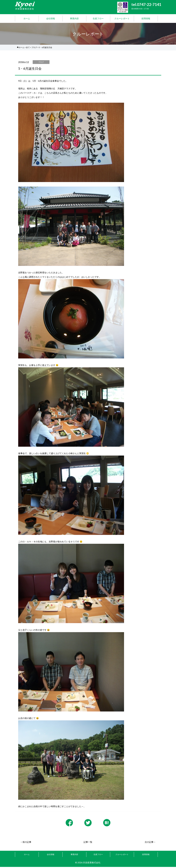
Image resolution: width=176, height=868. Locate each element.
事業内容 (74, 18)
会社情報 (51, 18)
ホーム (27, 18)
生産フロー (98, 18)
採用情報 (146, 18)
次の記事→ (150, 843)
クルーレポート (122, 18)
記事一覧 (88, 843)
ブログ (34, 47)
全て (28, 47)
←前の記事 (26, 843)
